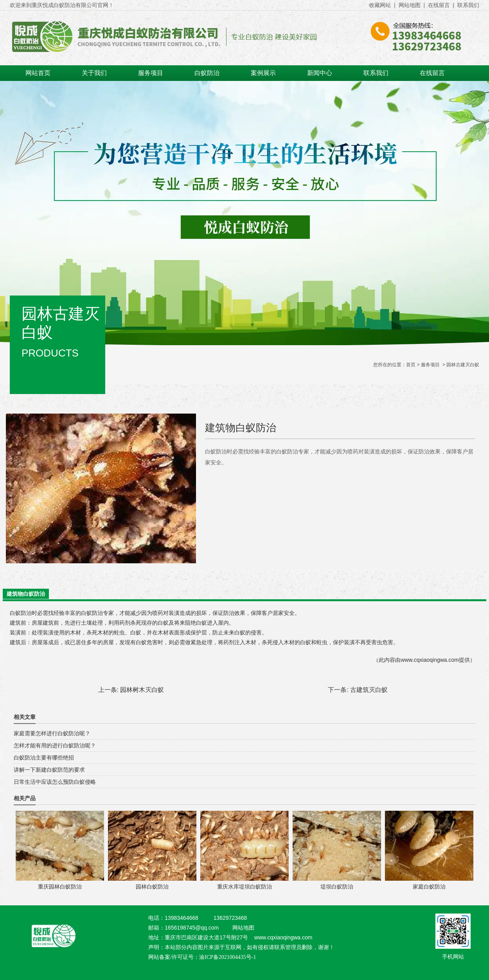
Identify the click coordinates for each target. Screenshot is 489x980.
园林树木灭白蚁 (142, 690)
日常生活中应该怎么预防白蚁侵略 (55, 782)
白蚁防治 (207, 73)
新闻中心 (320, 73)
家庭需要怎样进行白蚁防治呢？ (52, 733)
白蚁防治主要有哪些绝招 (44, 758)
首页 (411, 365)
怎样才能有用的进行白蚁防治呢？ (55, 745)
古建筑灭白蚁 (369, 690)
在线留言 (439, 5)
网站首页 (38, 73)
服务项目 (151, 73)
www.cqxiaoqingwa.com (430, 660)
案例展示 (263, 73)
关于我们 (94, 73)
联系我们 (468, 5)
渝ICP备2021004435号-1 (227, 957)
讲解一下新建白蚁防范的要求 (49, 770)
